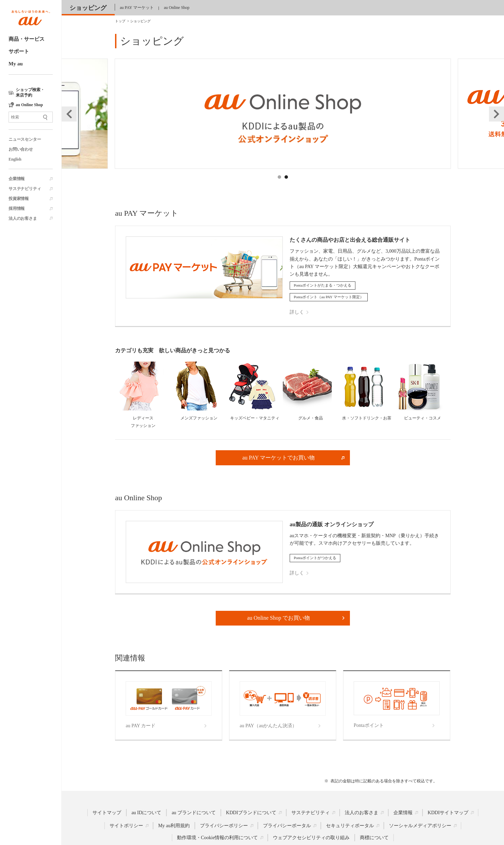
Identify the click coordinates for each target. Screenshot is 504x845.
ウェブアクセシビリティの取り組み (311, 838)
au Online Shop (177, 8)
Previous (69, 114)
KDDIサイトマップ (448, 813)
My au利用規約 (174, 826)
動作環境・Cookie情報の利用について (217, 838)
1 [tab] (280, 185)
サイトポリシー (126, 826)
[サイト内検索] (31, 117)
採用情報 (17, 209)
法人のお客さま (23, 218)
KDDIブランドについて (251, 813)
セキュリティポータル (350, 826)
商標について (374, 838)
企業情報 (17, 179)
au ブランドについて (194, 813)
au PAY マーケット (137, 8)
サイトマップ (107, 813)
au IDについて (147, 813)
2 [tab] (287, 185)
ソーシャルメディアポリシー (420, 826)
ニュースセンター (25, 139)
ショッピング (88, 8)
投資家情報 (19, 199)
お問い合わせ (21, 149)
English (15, 159)
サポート (19, 51)
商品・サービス (27, 39)
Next (496, 114)
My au (16, 64)
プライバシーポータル (287, 826)
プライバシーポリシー (224, 826)
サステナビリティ (25, 189)
